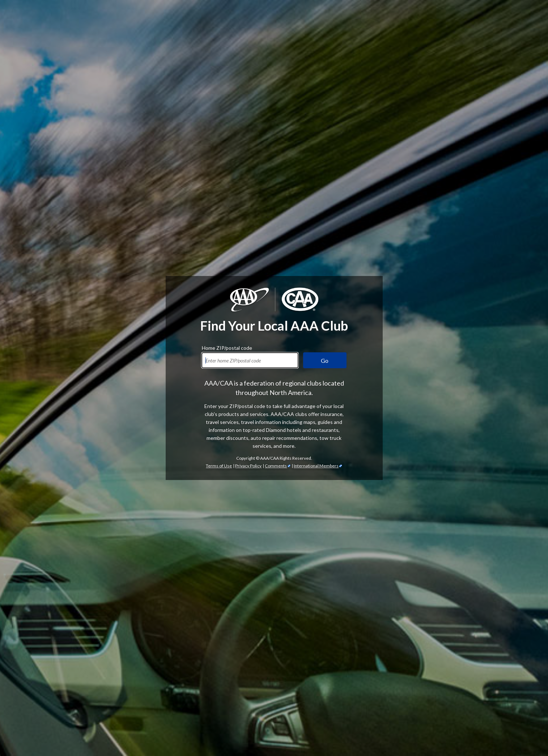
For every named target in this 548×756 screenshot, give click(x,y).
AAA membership (380, 295)
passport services (175, 734)
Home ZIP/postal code (227, 99)
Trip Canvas (183, 711)
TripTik (197, 695)
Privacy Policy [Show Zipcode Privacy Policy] (248, 218)
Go (325, 113)
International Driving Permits (175, 727)
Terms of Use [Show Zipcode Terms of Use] (219, 218)
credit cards (453, 535)
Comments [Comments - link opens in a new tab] (276, 218)
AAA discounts (174, 451)
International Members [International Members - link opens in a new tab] (316, 218)
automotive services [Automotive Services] (456, 435)
